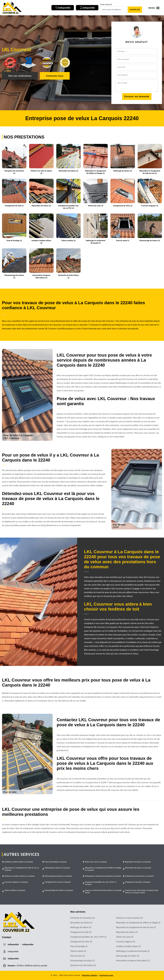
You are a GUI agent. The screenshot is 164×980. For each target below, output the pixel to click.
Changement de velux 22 (81, 942)
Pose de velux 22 (78, 956)
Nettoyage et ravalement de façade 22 (133, 951)
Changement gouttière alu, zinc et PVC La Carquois (101, 883)
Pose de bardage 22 (79, 946)
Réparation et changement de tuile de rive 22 (136, 927)
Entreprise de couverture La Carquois (139, 876)
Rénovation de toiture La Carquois (138, 868)
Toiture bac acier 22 (125, 937)
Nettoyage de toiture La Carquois (57, 868)
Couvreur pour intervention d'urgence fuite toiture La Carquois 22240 (142, 891)
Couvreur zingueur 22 (126, 942)
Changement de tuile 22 (81, 932)
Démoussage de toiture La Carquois (58, 876)
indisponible (13, 944)
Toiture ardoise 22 (78, 951)
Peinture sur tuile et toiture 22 (129, 918)
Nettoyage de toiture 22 (81, 927)
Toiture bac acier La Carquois (96, 862)
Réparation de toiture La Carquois (138, 862)
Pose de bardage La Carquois (56, 862)
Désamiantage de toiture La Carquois (59, 890)
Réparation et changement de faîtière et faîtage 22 (138, 923)
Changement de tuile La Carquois (138, 882)
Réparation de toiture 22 (127, 932)
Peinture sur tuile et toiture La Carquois (20, 876)
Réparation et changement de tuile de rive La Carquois (22, 869)
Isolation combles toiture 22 (128, 946)
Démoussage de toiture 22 (128, 956)
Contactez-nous (55, 76)
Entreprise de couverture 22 (83, 918)
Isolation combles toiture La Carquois (19, 862)
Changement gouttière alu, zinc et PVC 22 (88, 937)
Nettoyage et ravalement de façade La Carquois (103, 876)
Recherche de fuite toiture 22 (83, 965)
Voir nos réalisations (20, 76)
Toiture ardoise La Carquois (15, 890)
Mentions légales (90, 975)
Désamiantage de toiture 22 (83, 961)
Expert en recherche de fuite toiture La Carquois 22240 (103, 891)
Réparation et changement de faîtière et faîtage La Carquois (103, 869)
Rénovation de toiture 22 (81, 923)
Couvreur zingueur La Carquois (16, 882)
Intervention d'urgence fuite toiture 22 (133, 961)
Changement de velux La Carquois (58, 882)
